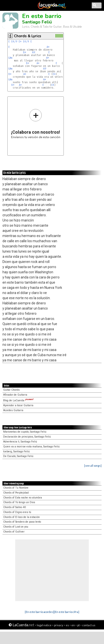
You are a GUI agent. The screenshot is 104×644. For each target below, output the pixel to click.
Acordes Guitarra (13, 410)
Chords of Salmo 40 (14, 507)
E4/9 (14, 42)
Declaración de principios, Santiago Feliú (27, 437)
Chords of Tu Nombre (16, 488)
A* (48, 47)
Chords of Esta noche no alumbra (23, 498)
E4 (54, 74)
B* (25, 52)
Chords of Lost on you (16, 527)
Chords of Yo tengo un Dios (19, 502)
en (73, 625)
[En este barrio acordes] (39, 612)
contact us (89, 625)
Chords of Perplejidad (16, 493)
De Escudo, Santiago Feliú (18, 456)
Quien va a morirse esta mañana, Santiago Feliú (31, 447)
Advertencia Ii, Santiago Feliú (20, 442)
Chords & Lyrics (28, 36)
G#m (10, 58)
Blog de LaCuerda (18, 400)
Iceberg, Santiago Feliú (16, 451)
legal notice (44, 625)
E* (20, 42)
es (67, 625)
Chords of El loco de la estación (21, 517)
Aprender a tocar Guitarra (18, 405)
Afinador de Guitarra (15, 395)
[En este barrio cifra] (67, 612)
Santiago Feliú (37, 22)
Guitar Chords (11, 390)
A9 (34, 52)
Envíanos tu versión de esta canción (36, 124)
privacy (59, 625)
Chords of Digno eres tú (17, 512)
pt (78, 625)
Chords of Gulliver (14, 532)
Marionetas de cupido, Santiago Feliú (25, 432)
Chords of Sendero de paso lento (22, 522)
